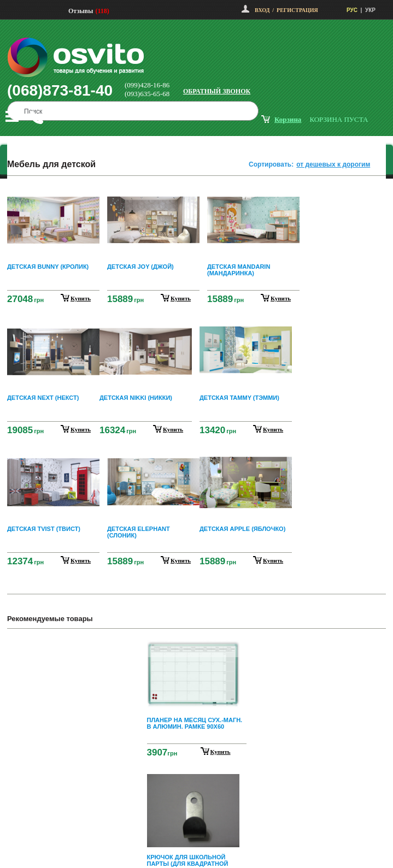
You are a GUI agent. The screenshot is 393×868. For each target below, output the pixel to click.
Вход (262, 10)
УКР (370, 10)
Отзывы (81, 11)
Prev (195, 645)
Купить (221, 752)
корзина (288, 119)
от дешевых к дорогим (333, 164)
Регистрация (297, 10)
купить (81, 298)
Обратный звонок (217, 91)
